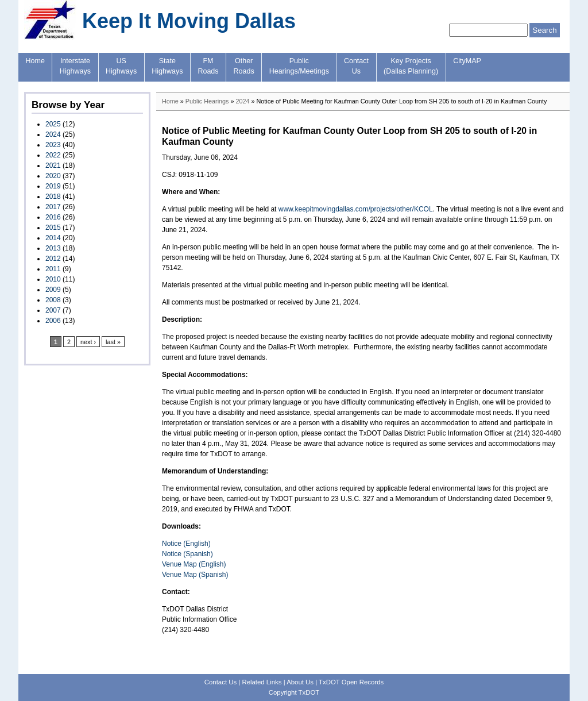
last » (113, 342)
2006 (53, 321)
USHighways (121, 66)
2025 (53, 124)
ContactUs (356, 66)
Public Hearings (207, 101)
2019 (53, 186)
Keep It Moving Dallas (189, 21)
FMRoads (208, 66)
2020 (53, 176)
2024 (53, 134)
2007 (53, 310)
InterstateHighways (75, 66)
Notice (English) (186, 544)
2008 (53, 300)
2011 (53, 269)
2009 (53, 290)
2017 (53, 207)
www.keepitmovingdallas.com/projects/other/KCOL (356, 209)
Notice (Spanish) (187, 554)
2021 (53, 165)
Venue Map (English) (194, 564)
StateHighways (167, 66)
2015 (53, 228)
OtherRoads (244, 66)
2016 (53, 217)
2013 (53, 248)
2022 (53, 155)
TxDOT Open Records (351, 682)
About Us (300, 682)
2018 (53, 197)
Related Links (262, 682)
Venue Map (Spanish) (195, 575)
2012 (53, 259)
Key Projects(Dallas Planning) (411, 66)
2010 (53, 279)
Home (35, 61)
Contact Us (220, 682)
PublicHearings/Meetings (299, 66)
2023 (53, 145)
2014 (53, 238)
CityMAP (467, 61)
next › (88, 342)
